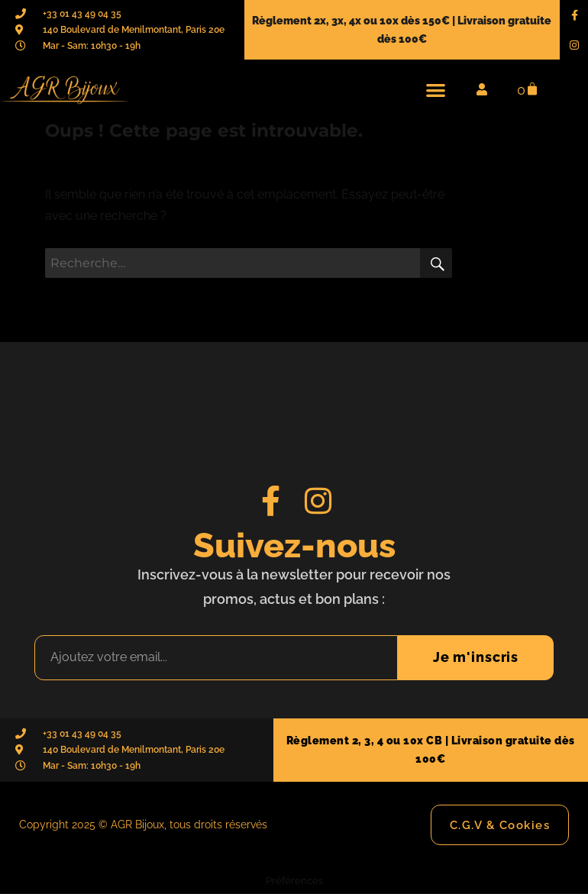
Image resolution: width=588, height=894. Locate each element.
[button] (436, 90)
